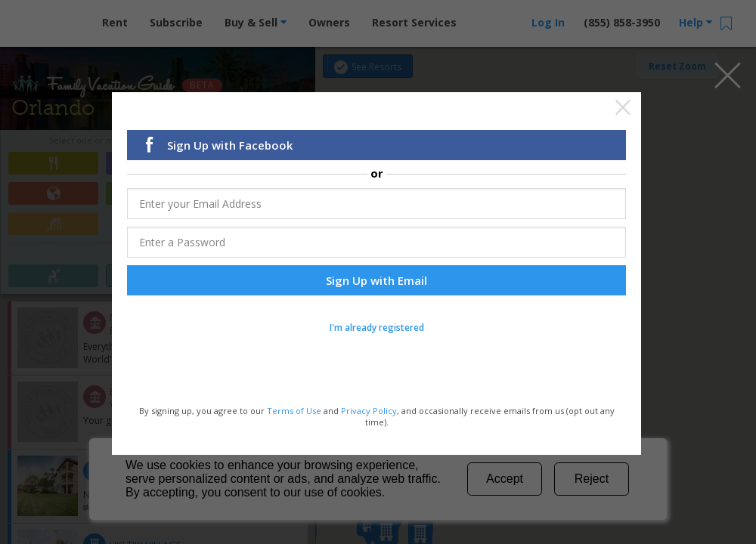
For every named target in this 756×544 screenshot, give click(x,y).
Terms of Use (294, 410)
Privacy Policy (369, 410)
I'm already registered (377, 326)
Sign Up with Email (376, 279)
